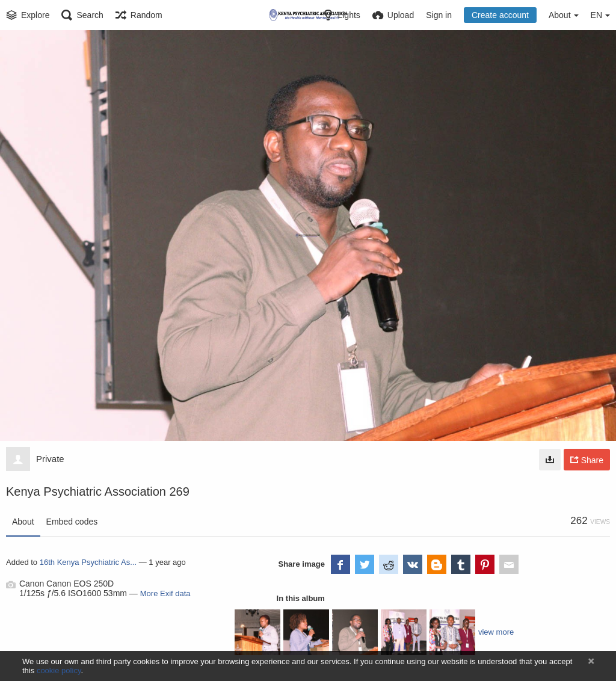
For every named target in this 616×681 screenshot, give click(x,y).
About (23, 522)
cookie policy (59, 670)
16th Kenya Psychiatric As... (88, 562)
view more (496, 632)
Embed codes (72, 522)
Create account (500, 15)
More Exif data (165, 593)
